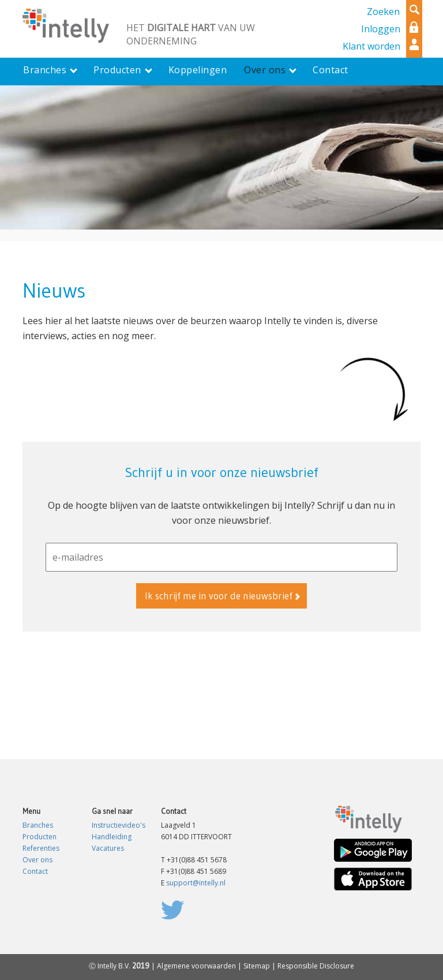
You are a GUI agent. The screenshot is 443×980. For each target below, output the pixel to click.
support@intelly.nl (196, 883)
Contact (35, 871)
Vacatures (108, 848)
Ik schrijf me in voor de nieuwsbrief (219, 596)
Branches (38, 825)
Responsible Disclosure (316, 966)
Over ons (37, 860)
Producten (40, 837)
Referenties (41, 848)
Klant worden (371, 46)
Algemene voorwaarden (196, 966)
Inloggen (381, 29)
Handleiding (112, 837)
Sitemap (257, 966)
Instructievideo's (119, 825)
